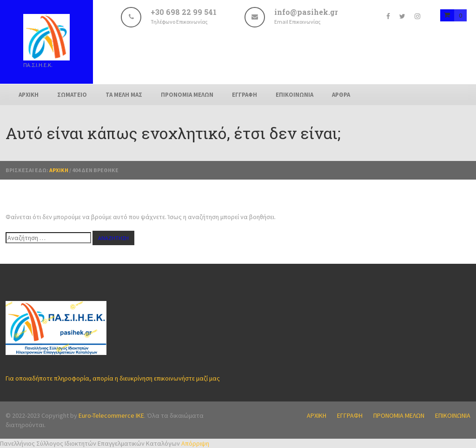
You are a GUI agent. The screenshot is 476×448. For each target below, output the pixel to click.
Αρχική (59, 170)
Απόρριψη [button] (195, 443)
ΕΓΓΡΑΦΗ (245, 95)
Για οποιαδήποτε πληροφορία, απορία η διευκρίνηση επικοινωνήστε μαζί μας (113, 378)
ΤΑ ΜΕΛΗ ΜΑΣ (124, 95)
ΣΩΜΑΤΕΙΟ (72, 95)
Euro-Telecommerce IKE (111, 415)
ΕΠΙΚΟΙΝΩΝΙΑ (294, 95)
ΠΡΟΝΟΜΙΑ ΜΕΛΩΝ (187, 95)
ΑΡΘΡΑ (341, 95)
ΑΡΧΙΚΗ (29, 95)
